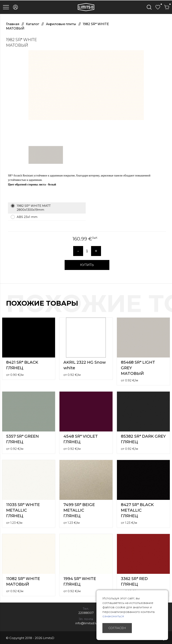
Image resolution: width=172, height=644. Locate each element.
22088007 (86, 613)
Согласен (117, 628)
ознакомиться (113, 616)
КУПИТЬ (87, 265)
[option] (86, 85)
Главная (13, 24)
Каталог (33, 24)
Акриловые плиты (61, 24)
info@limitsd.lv (86, 623)
